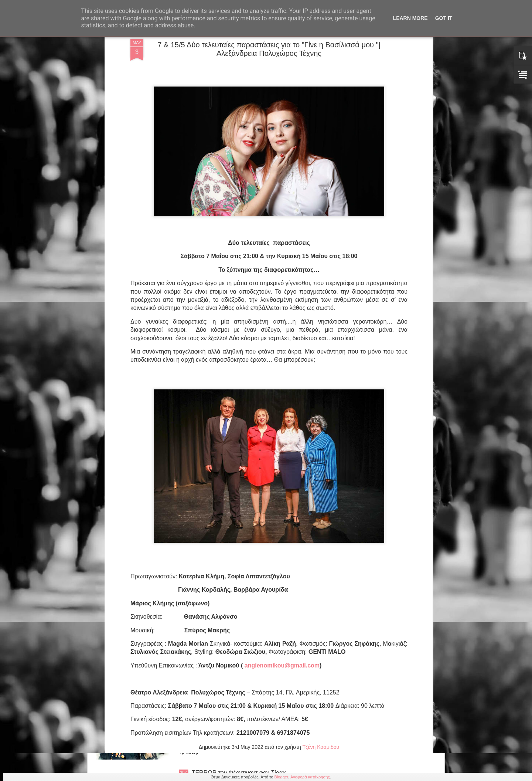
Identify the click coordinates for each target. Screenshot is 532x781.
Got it (444, 18)
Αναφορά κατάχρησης (310, 777)
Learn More (410, 18)
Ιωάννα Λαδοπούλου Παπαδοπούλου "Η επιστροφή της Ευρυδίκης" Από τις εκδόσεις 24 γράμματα (259, 608)
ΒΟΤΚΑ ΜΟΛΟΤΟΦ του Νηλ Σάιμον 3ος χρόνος (255, 689)
